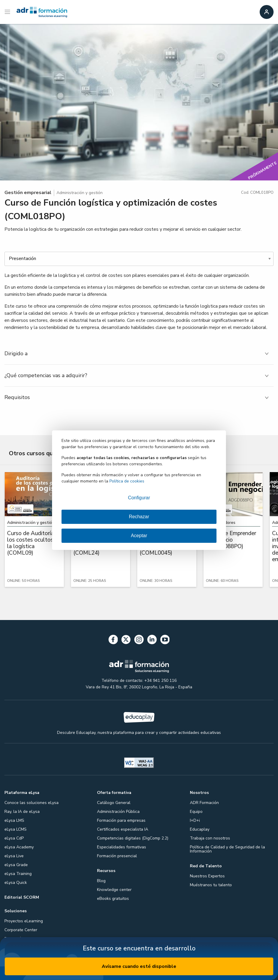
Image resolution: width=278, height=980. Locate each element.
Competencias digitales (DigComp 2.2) (133, 838)
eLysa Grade (16, 865)
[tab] (139, 354)
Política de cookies (127, 481)
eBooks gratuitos (113, 899)
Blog (101, 881)
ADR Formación (204, 803)
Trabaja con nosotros (210, 838)
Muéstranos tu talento (211, 885)
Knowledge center (114, 890)
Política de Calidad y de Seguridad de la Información (227, 849)
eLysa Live (14, 856)
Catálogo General (114, 803)
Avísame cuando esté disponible (139, 966)
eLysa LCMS (16, 829)
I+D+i (195, 820)
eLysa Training (18, 874)
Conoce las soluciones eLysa (31, 803)
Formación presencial (117, 856)
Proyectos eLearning (24, 921)
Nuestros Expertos (207, 876)
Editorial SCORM (22, 897)
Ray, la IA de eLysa (22, 812)
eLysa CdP (14, 838)
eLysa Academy (19, 847)
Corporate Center (21, 930)
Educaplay (200, 829)
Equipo (196, 812)
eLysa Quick (16, 883)
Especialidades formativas (122, 847)
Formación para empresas (121, 820)
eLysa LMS (14, 820)
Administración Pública (118, 812)
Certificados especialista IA (123, 829)
